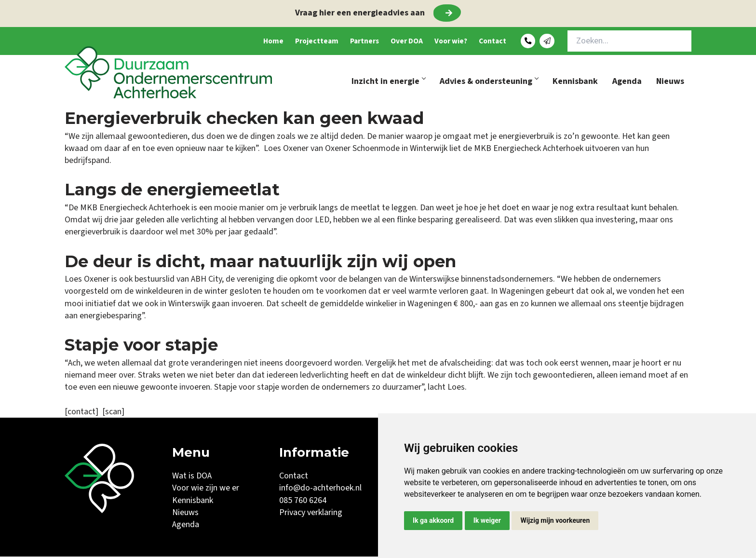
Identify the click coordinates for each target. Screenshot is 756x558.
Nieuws (670, 83)
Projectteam (277, 42)
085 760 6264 (303, 502)
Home (227, 42)
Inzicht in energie (388, 83)
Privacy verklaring (311, 514)
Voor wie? (434, 42)
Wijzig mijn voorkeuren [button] (555, 520)
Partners (333, 42)
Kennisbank (575, 83)
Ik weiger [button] (487, 520)
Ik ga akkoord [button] (433, 520)
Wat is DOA (192, 477)
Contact (484, 42)
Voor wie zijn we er (206, 489)
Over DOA (383, 42)
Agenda (627, 83)
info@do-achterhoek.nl (320, 489)
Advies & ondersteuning (489, 83)
